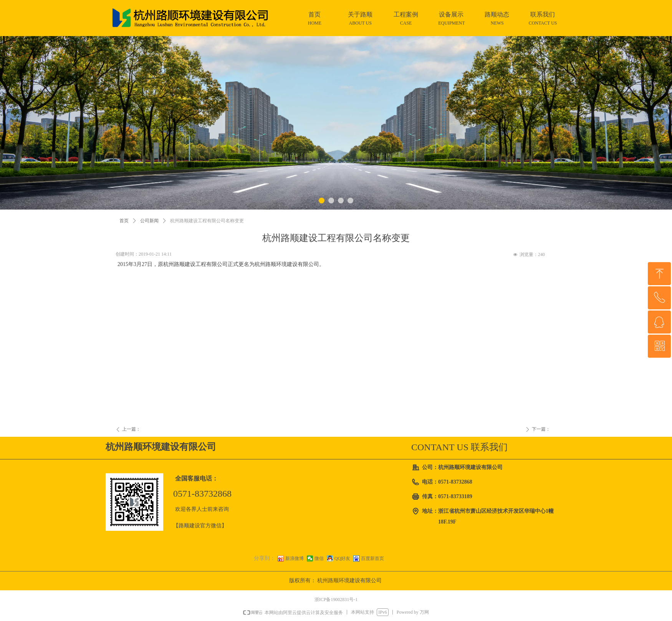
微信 (319, 558)
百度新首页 (372, 558)
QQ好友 (342, 558)
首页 (124, 221)
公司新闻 (149, 221)
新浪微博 (295, 558)
